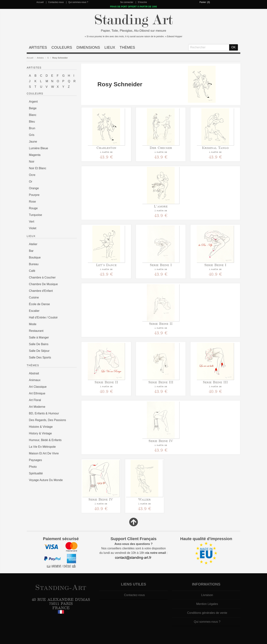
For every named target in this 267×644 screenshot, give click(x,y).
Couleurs (62, 47)
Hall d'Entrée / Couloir (43, 317)
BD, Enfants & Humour (44, 413)
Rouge (33, 208)
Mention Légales (207, 604)
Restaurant (36, 331)
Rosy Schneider (60, 58)
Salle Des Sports (40, 357)
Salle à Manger (39, 337)
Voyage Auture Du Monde (46, 480)
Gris (32, 135)
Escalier (34, 311)
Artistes (38, 47)
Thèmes (127, 47)
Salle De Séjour (39, 351)
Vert (32, 222)
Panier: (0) (205, 2)
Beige (33, 108)
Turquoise (36, 215)
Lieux (110, 47)
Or (31, 182)
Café (32, 271)
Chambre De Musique (43, 284)
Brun (32, 128)
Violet (33, 228)
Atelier (33, 244)
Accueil (40, 2)
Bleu (32, 122)
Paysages (35, 460)
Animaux (35, 380)
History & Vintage (40, 433)
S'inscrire (142, 2)
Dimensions (88, 47)
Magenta (35, 155)
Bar (31, 251)
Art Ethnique (37, 393)
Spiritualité (36, 473)
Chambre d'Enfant (41, 291)
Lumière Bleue (38, 148)
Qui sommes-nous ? (78, 2)
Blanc (33, 115)
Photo (33, 467)
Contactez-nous (56, 2)
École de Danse (39, 304)
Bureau (34, 264)
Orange (34, 188)
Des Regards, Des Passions (47, 420)
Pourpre (34, 195)
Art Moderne (37, 407)
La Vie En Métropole (42, 447)
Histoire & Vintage (41, 427)
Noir (32, 162)
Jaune (33, 142)
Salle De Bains (39, 344)
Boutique (35, 257)
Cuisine (34, 297)
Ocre (32, 175)
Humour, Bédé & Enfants (45, 440)
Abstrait (34, 373)
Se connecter (127, 2)
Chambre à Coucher (42, 277)
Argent (33, 102)
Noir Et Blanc (38, 168)
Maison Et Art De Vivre (44, 453)
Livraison (207, 595)
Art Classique (38, 387)
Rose (32, 202)
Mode (33, 324)
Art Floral (35, 400)
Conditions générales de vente (207, 613)
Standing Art (134, 20)
